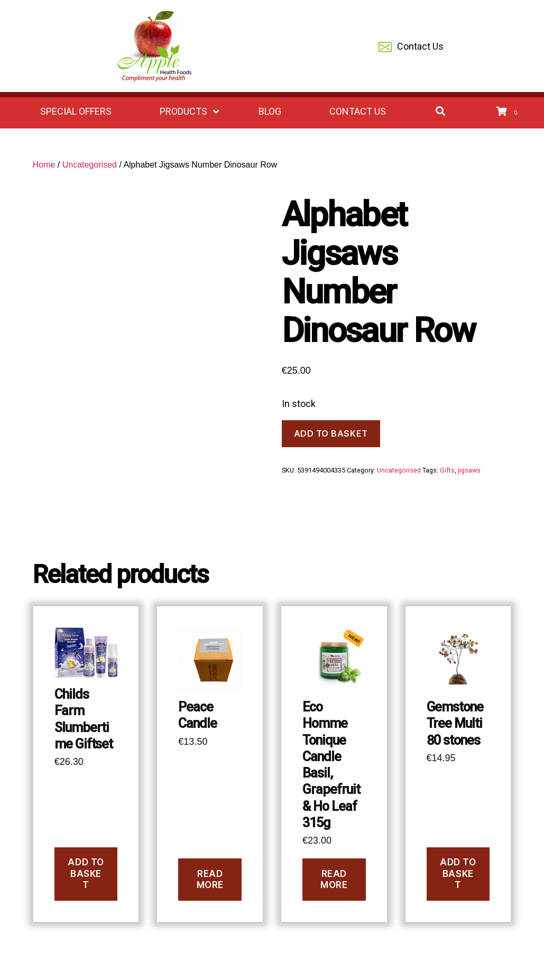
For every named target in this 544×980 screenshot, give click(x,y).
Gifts (447, 470)
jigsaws (469, 470)
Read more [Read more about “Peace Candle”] (210, 879)
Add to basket (331, 433)
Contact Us (411, 47)
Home (44, 165)
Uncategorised (90, 165)
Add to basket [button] (86, 873)
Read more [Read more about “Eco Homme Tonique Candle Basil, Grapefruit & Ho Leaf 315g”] (334, 879)
